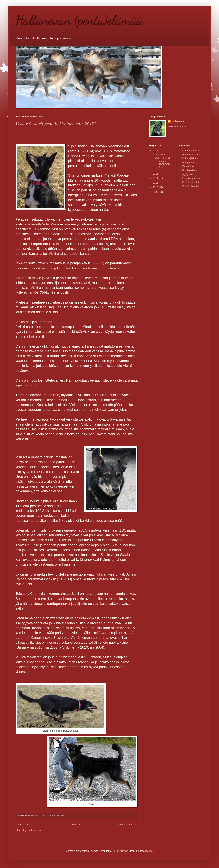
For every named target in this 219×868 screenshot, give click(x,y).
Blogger (149, 851)
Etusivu (76, 825)
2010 (156, 187)
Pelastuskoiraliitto (191, 186)
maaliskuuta (162, 155)
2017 (156, 151)
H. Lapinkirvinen (191, 151)
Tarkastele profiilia (177, 126)
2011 (156, 183)
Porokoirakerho (190, 170)
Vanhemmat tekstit (127, 825)
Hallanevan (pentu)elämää (79, 20)
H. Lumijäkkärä (190, 158)
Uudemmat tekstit (25, 825)
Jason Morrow (120, 851)
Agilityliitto (188, 174)
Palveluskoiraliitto (191, 182)
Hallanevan (178, 121)
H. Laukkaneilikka (191, 155)
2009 (156, 192)
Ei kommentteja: (57, 815)
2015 (156, 174)
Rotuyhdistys (189, 163)
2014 (156, 178)
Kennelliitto (188, 166)
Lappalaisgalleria (191, 178)
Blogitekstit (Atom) (31, 830)
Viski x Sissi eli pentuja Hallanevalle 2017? (56, 124)
